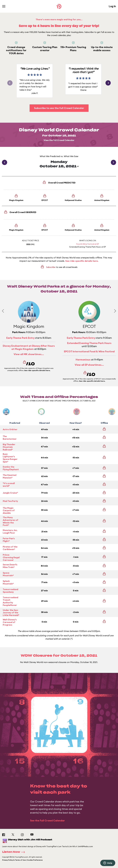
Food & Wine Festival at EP (88, 244)
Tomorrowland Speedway (10, 591)
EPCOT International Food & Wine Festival (89, 351)
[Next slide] (114, 311)
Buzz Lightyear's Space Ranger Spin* (10, 458)
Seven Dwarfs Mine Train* (10, 566)
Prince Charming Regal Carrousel (11, 557)
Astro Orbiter (10, 429)
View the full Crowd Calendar (59, 140)
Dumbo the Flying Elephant (11, 468)
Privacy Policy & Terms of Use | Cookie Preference (22, 860)
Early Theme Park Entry (20, 338)
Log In (112, 6)
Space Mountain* (8, 574)
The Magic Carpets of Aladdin (9, 511)
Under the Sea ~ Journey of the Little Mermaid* (11, 613)
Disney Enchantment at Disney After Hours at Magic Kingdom (29, 347)
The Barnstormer (10, 438)
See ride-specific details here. (82, 261)
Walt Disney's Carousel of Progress (10, 622)
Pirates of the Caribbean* (10, 548)
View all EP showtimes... (89, 365)
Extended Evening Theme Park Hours (85, 247)
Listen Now (14, 852)
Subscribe (51, 267)
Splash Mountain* (8, 582)
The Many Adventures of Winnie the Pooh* (10, 521)
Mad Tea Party (10, 501)
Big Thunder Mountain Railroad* (9, 447)
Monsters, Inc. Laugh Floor (10, 531)
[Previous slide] (4, 311)
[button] (108, 83)
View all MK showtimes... (29, 354)
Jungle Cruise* (10, 493)
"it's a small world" (9, 485)
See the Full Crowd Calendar (47, 820)
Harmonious (83, 360)
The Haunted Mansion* (10, 476)
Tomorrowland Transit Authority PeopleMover (10, 601)
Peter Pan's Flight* (9, 540)
